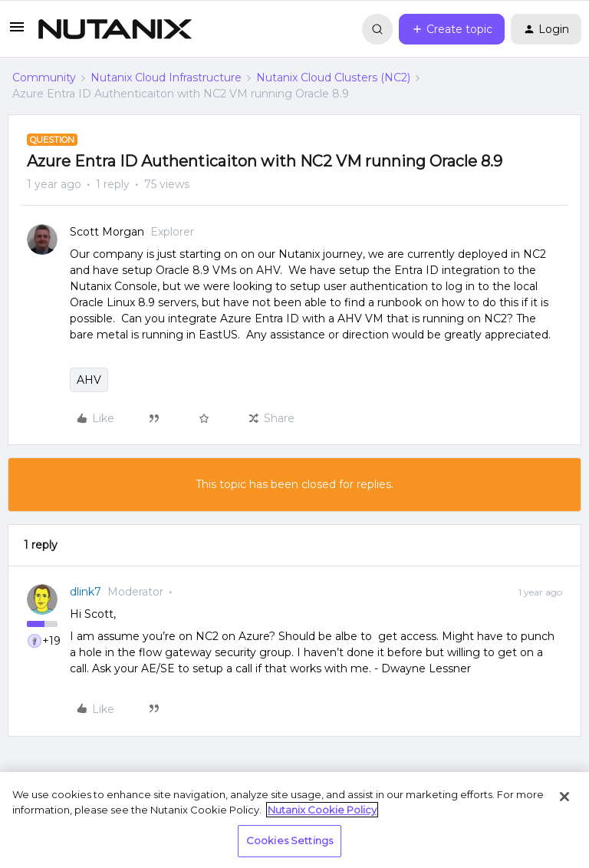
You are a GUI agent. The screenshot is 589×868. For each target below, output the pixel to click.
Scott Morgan (107, 232)
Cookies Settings (290, 840)
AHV (89, 380)
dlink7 (86, 592)
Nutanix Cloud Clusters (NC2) (333, 78)
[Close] (564, 797)
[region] (294, 820)
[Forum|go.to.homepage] (115, 29)
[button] (17, 32)
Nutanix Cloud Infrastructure (166, 78)
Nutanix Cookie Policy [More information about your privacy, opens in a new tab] (322, 810)
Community (44, 78)
